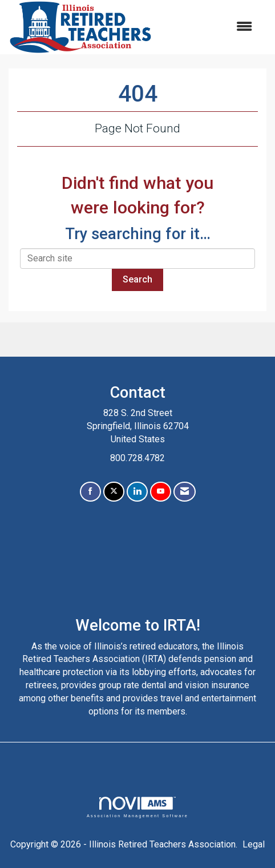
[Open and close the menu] (208, 27)
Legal (254, 844)
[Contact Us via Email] (185, 492)
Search (137, 279)
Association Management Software (137, 807)
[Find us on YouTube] (161, 492)
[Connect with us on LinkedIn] (137, 492)
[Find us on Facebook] (90, 492)
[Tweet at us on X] (114, 492)
